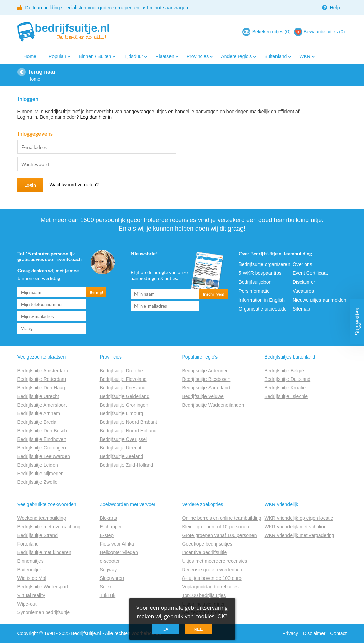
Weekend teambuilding (42, 518)
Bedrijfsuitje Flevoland (123, 379)
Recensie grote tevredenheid (213, 570)
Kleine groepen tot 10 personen (216, 527)
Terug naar (42, 72)
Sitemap (301, 309)
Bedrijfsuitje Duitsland (288, 379)
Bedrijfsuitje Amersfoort (42, 405)
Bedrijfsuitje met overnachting (49, 527)
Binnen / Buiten (95, 56)
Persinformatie (254, 291)
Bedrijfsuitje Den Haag (41, 388)
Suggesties (357, 322)
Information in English (262, 300)
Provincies (198, 56)
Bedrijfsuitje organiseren (265, 264)
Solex (106, 587)
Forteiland (28, 544)
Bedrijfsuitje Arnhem (39, 413)
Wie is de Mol (32, 578)
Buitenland (275, 56)
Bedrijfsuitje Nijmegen (41, 474)
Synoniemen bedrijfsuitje (44, 612)
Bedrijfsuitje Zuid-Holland (127, 465)
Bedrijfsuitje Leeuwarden (44, 456)
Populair (57, 56)
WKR (305, 56)
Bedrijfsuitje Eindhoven (42, 439)
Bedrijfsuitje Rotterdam (42, 379)
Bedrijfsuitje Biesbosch (206, 379)
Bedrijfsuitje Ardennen (206, 371)
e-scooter (110, 561)
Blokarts (109, 518)
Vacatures (303, 291)
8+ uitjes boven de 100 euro (212, 578)
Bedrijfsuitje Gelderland (125, 396)
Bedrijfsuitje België (284, 371)
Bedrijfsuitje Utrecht (38, 396)
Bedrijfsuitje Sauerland (206, 388)
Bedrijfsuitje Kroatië (285, 388)
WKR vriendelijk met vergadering (300, 535)
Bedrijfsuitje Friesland (123, 388)
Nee (198, 629)
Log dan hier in (96, 117)
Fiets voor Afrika (117, 544)
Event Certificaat (310, 273)
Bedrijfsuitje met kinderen (44, 552)
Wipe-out (27, 604)
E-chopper (111, 527)
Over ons (302, 264)
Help (331, 8)
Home (30, 56)
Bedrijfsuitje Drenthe (121, 371)
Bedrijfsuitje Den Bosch (42, 431)
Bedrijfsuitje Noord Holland (128, 431)
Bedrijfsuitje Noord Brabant (128, 422)
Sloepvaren (112, 578)
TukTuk (108, 595)
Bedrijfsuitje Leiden (38, 465)
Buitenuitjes (30, 570)
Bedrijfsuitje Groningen (42, 448)
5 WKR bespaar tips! (261, 273)
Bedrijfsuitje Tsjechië (286, 396)
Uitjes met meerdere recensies (215, 561)
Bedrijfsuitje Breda (37, 422)
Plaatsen (165, 56)
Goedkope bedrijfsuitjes (207, 544)
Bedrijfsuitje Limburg (122, 413)
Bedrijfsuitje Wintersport (43, 587)
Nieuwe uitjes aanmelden (319, 300)
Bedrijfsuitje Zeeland (122, 456)
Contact (338, 633)
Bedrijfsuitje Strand (38, 535)
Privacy (290, 633)
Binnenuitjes (31, 561)
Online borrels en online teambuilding (222, 518)
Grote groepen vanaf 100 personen (220, 535)
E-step (107, 535)
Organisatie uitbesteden (264, 309)
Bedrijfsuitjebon (255, 282)
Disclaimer (304, 282)
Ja (166, 629)
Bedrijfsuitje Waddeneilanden (213, 405)
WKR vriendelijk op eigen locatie (299, 518)
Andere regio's (236, 56)
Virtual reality (31, 595)
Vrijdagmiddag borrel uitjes (210, 587)
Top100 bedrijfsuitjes (204, 595)
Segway (108, 570)
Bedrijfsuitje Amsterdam (43, 371)
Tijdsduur (133, 56)
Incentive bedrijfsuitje (205, 552)
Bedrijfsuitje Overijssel (124, 439)
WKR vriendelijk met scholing (296, 527)
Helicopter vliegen (119, 552)
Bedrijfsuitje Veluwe (203, 396)
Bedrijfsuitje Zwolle (38, 482)
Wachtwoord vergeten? (74, 185)
